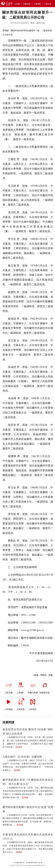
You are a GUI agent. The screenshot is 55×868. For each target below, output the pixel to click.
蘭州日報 (41, 23)
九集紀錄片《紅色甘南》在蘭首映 (22, 757)
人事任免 (48, 4)
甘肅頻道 (27, 4)
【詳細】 (19, 747)
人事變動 (37, 4)
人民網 (17, 4)
